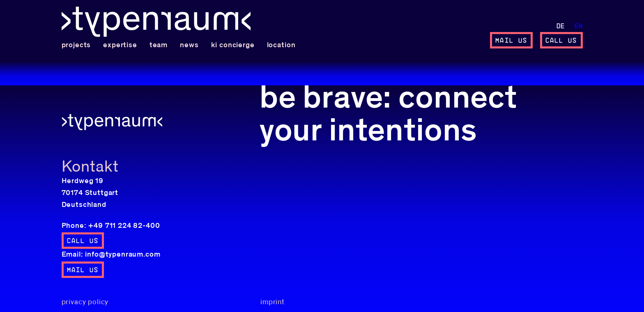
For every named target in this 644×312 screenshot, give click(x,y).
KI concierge (233, 45)
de (561, 26)
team (159, 45)
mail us (511, 41)
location (281, 45)
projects (76, 45)
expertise (120, 45)
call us (561, 41)
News (189, 45)
